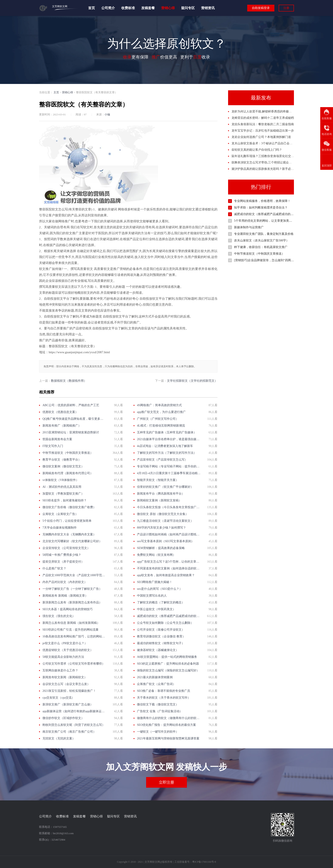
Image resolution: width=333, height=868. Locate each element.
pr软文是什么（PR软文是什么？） (65, 643)
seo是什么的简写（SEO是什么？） (160, 589)
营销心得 (168, 8)
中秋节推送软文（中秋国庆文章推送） (68, 453)
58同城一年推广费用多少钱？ (62, 555)
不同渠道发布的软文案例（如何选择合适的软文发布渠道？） (169, 568)
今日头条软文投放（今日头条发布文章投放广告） (169, 507)
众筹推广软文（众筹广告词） (156, 684)
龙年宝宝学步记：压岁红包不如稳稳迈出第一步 (263, 131)
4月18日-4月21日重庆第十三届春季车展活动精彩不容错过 (169, 473)
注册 (286, 8)
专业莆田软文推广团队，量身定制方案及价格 (264, 234)
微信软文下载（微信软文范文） (158, 704)
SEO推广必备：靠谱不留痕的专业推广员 (164, 691)
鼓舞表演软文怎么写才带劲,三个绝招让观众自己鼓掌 (266, 162)
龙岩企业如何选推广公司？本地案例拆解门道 (261, 137)
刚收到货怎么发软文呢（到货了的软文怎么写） (74, 725)
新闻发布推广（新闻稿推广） (62, 426)
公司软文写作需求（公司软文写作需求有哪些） (74, 664)
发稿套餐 (148, 8)
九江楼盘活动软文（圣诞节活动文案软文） (165, 521)
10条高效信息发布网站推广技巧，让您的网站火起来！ (74, 636)
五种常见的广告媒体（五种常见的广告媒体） (167, 432)
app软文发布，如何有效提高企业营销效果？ (166, 575)
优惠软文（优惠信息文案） (60, 412)
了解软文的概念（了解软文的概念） (161, 602)
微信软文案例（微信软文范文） (63, 466)
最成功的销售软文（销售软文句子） (161, 643)
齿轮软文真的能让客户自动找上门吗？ (257, 150)
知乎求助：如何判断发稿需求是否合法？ (261, 208)
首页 (92, 8)
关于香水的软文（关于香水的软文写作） (164, 698)
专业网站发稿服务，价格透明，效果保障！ (262, 201)
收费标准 (128, 8)
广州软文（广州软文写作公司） (158, 419)
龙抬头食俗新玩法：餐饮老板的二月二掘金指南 (263, 124)
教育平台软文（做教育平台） (62, 460)
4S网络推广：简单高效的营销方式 (159, 405)
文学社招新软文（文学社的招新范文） (192, 381)
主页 (56, 92)
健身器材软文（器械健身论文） (158, 650)
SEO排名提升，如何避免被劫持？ (65, 500)
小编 (107, 114)
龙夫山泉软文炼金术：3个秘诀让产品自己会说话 (263, 143)
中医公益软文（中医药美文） (156, 609)
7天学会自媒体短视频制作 (60, 528)
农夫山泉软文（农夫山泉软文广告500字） (262, 240)
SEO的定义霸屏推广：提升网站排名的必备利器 (168, 664)
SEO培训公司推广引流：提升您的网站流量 (71, 630)
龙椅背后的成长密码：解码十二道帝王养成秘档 (263, 118)
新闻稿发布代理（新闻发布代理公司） (68, 473)
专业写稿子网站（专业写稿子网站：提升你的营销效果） (169, 466)
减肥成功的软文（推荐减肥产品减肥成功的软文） (169, 616)
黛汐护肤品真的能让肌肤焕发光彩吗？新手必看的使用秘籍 (270, 169)
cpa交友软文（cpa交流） (59, 698)
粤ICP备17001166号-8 (204, 862)
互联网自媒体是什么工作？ (60, 670)
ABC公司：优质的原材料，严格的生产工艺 (71, 405)
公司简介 (108, 8)
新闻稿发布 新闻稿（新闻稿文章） (65, 596)
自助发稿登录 (261, 8)
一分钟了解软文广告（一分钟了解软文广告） (72, 589)
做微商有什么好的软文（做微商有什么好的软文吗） (169, 718)
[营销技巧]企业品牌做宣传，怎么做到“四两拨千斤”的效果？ (274, 260)
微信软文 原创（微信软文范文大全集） (163, 514)
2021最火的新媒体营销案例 (155, 677)
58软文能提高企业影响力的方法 (63, 657)
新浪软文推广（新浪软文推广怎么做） (68, 704)
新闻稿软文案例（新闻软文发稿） (159, 500)
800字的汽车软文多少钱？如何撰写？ (162, 528)
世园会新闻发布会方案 (57, 439)
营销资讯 (208, 8)
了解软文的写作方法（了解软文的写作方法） (167, 453)
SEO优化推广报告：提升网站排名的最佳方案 (166, 725)
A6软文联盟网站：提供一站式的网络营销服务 (167, 657)
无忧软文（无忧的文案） (59, 738)
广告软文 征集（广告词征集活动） (160, 711)
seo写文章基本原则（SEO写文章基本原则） (166, 541)
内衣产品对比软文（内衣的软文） (65, 582)
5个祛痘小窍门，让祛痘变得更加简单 (67, 521)
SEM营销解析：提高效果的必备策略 (161, 548)
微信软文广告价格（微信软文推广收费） (69, 507)
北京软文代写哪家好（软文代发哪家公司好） (72, 541)
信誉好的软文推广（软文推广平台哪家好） (165, 487)
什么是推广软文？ (54, 568)
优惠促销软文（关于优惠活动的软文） (68, 650)
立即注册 (166, 782)
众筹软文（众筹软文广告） (60, 514)
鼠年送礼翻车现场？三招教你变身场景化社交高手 (264, 156)
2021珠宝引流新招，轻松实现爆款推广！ (69, 691)
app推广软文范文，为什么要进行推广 (161, 412)
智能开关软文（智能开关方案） (158, 480)
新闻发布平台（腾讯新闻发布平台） (161, 494)
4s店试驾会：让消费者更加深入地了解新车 (165, 446)
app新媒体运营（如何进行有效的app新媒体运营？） (74, 711)
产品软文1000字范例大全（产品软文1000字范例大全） (74, 575)
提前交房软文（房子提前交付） (63, 562)
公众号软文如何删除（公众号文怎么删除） (165, 623)
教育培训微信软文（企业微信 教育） (161, 636)
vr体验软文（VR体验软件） (61, 480)
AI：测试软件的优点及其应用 (62, 487)
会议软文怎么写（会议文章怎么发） (66, 684)
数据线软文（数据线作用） (69, 381)
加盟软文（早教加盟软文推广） (63, 494)
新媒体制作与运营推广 (249, 227)
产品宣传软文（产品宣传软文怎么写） (162, 460)
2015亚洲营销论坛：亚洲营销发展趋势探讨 (71, 432)
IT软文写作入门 (53, 446)
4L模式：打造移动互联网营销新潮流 (161, 426)
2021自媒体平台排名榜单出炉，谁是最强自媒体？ (169, 439)
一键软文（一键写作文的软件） (158, 732)
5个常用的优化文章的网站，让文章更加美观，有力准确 (270, 221)
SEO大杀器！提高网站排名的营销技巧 (68, 609)
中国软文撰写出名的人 (152, 596)
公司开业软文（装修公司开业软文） (161, 630)
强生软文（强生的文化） (59, 616)
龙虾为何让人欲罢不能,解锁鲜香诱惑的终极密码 (263, 111)
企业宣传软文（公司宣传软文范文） (66, 548)
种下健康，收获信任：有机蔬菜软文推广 (261, 247)
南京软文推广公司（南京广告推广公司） (69, 732)
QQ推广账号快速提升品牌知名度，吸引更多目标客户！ (74, 419)
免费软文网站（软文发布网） (156, 555)
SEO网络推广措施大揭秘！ (155, 582)
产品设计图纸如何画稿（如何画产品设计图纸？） (169, 534)
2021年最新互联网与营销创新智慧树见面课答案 (168, 738)
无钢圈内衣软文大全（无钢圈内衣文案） (69, 534)
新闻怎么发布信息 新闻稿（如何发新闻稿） (71, 623)
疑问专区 (188, 8)
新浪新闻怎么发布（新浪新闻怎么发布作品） (72, 602)
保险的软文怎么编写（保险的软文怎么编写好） (168, 670)
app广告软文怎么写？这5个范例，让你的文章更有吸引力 (169, 562)
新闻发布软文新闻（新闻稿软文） (65, 677)
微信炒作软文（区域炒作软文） (63, 718)
